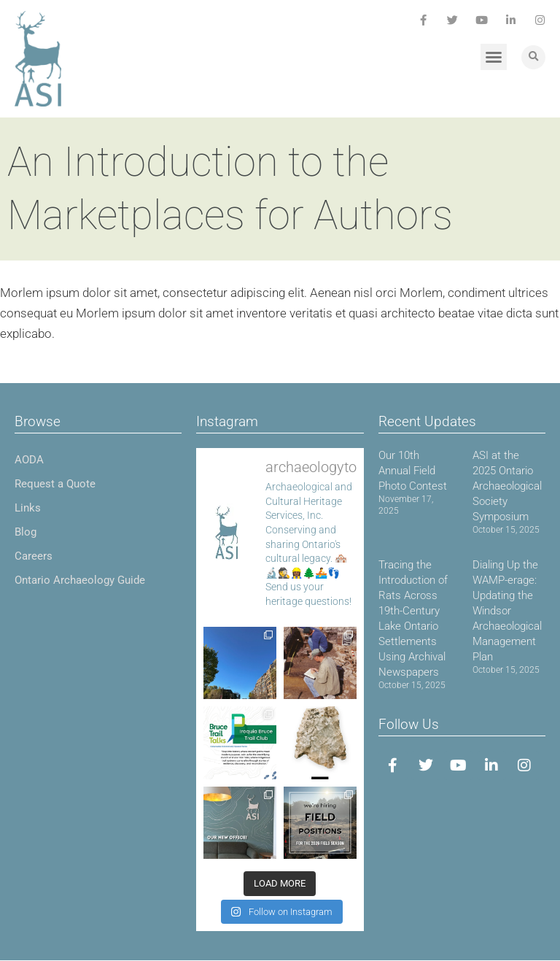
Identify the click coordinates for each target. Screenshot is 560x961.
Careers (34, 556)
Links (28, 508)
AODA (29, 460)
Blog (26, 532)
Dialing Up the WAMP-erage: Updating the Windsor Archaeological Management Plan (507, 611)
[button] (494, 57)
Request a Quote (55, 484)
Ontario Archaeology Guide (80, 580)
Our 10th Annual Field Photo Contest (413, 471)
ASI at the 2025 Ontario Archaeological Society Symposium (507, 486)
